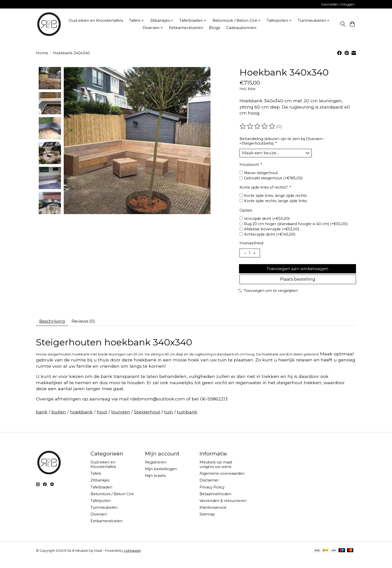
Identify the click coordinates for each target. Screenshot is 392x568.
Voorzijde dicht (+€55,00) (267, 220)
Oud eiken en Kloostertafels (96, 20)
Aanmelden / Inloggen (338, 4)
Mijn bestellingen (161, 477)
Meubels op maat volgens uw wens (216, 473)
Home (42, 53)
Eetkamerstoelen (186, 28)
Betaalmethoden (215, 502)
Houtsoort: (251, 166)
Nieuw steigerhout (261, 174)
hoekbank (81, 420)
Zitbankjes (100, 488)
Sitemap (207, 522)
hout (102, 420)
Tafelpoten (101, 509)
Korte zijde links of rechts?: (265, 189)
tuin (169, 420)
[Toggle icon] (343, 24)
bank (42, 420)
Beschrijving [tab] (54, 329)
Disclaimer (209, 488)
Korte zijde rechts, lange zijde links (275, 202)
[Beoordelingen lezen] (258, 126)
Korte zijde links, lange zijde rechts (275, 197)
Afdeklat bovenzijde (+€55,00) (272, 230)
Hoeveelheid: (252, 244)
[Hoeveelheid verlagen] (245, 255)
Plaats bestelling (298, 285)
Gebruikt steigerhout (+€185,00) (273, 179)
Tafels (96, 482)
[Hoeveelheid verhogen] (256, 255)
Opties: (246, 212)
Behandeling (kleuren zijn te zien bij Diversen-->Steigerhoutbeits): (282, 141)
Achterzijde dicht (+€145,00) (270, 236)
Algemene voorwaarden (222, 482)
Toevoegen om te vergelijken (268, 297)
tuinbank (187, 420)
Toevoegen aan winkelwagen (298, 272)
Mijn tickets (155, 484)
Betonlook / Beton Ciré (112, 502)
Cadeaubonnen (241, 28)
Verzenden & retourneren (223, 509)
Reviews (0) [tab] (88, 329)
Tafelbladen (101, 495)
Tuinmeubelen (104, 516)
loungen (121, 420)
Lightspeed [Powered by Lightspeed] (132, 559)
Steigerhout (147, 420)
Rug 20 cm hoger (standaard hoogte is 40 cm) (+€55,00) (296, 225)
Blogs (214, 28)
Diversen (99, 522)
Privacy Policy (212, 495)
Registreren (156, 470)
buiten (59, 420)
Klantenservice (213, 516)
